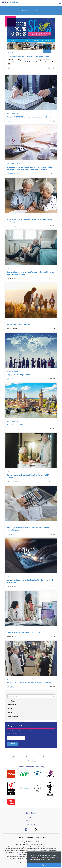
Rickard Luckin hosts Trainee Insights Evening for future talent (29, 683)
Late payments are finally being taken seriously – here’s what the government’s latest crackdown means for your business (30, 168)
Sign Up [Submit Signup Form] (13, 744)
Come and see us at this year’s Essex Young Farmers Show (28, 56)
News (8, 629)
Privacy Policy (21, 837)
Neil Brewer (11, 121)
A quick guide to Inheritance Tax (18, 325)
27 (29, 760)
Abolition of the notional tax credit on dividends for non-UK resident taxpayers (28, 529)
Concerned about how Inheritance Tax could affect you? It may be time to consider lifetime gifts (30, 273)
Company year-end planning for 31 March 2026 (23, 633)
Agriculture (11, 53)
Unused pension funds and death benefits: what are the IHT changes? (28, 476)
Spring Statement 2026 (15, 425)
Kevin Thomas (12, 379)
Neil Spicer (11, 534)
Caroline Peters (13, 68)
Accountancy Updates (14, 113)
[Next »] (34, 760)
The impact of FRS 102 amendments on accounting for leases (29, 117)
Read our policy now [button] (47, 860)
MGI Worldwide (31, 821)
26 (53, 756)
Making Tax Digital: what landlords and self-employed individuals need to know (30, 581)
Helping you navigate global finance (20, 375)
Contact (31, 817)
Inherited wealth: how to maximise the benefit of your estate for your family (30, 221)
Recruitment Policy (40, 837)
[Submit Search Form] (53, 696)
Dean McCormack (13, 174)
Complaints (30, 837)
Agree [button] (44, 865)
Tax (8, 216)
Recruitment (31, 824)
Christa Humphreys (14, 429)
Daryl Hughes (12, 687)
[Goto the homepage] (9, 3)
